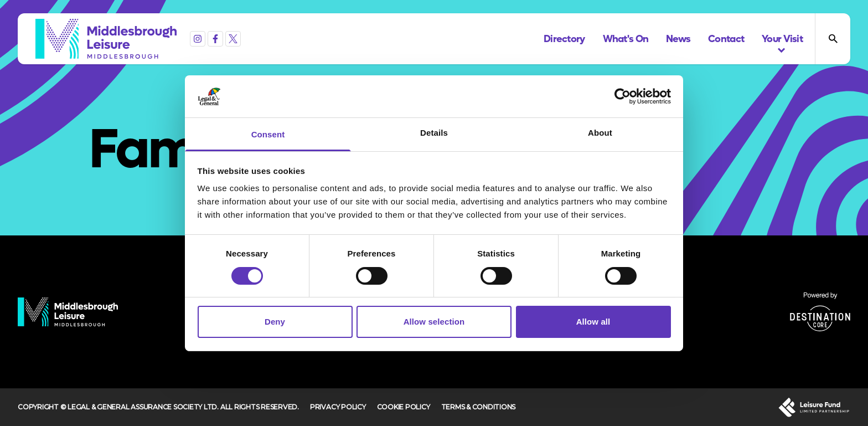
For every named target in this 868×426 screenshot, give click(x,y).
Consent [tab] (268, 134)
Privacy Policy (338, 407)
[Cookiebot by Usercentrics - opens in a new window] (622, 96)
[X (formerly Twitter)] (233, 39)
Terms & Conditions (479, 407)
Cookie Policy (404, 407)
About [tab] (600, 133)
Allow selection (434, 322)
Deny (275, 322)
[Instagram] (198, 39)
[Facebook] (215, 39)
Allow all (593, 322)
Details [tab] (434, 133)
